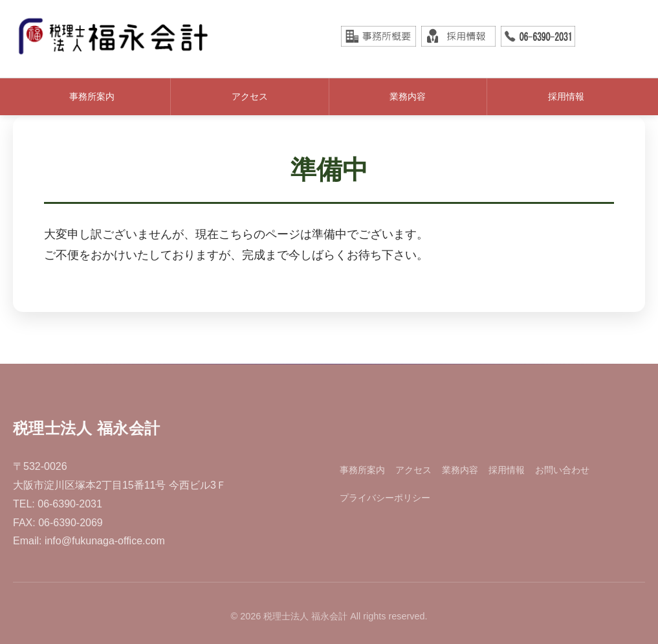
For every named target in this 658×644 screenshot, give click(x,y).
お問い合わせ (562, 470)
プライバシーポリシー (385, 498)
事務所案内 (92, 96)
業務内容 (408, 96)
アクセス (250, 96)
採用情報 (566, 96)
